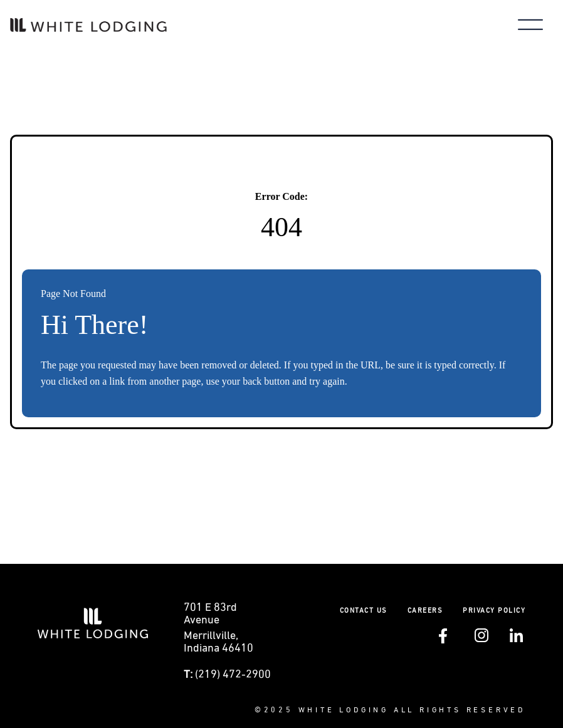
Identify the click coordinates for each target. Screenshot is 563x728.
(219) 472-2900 (233, 675)
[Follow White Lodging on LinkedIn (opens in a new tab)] (516, 640)
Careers (425, 611)
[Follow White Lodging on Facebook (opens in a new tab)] (443, 641)
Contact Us (364, 611)
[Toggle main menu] (530, 26)
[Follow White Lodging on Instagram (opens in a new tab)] (481, 640)
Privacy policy (494, 611)
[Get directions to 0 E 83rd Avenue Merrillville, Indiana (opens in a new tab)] (229, 632)
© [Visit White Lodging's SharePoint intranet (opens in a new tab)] (259, 710)
